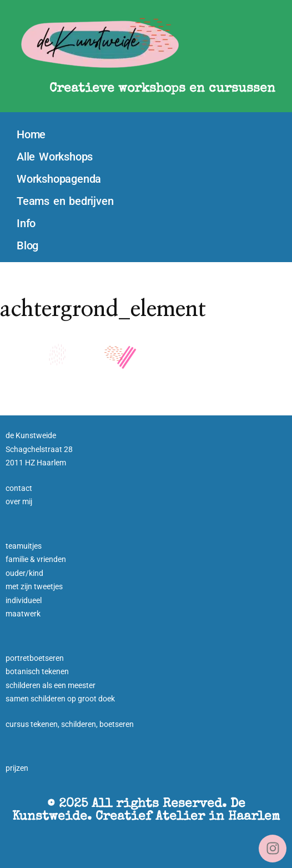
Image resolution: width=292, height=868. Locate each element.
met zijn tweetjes (34, 586)
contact (19, 488)
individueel (24, 600)
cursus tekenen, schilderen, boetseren (70, 724)
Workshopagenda (59, 179)
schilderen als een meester (51, 685)
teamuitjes (24, 546)
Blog (27, 245)
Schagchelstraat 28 (39, 449)
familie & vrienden (36, 559)
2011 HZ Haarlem (36, 463)
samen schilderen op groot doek (60, 699)
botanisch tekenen (37, 671)
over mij (19, 501)
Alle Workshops (55, 157)
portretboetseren (35, 658)
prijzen (17, 768)
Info (26, 223)
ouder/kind (24, 573)
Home (31, 134)
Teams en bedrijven (65, 201)
